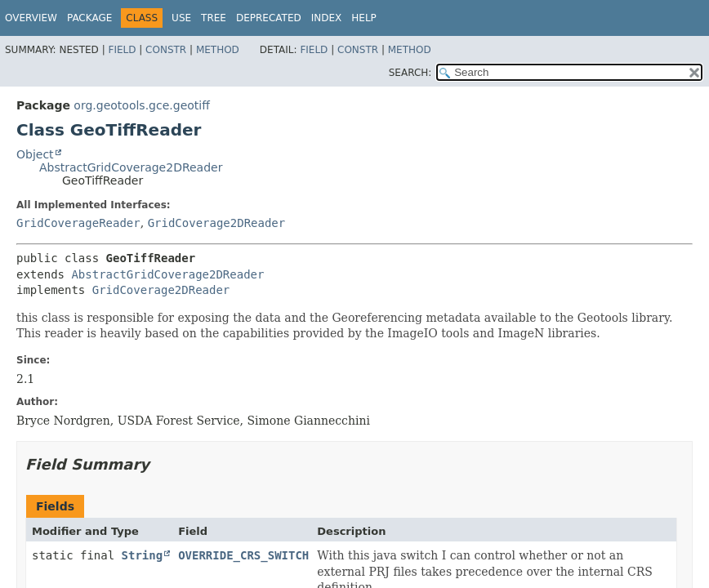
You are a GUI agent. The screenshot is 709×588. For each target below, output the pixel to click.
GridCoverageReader (78, 223)
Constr (166, 50)
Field (122, 50)
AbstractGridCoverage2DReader (131, 167)
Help (364, 18)
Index (327, 18)
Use (181, 18)
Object (35, 154)
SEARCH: (410, 73)
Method (218, 50)
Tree (214, 18)
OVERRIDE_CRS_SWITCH (243, 555)
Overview (31, 18)
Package (89, 18)
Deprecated (269, 18)
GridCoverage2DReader (217, 223)
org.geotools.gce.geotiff (141, 105)
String (143, 555)
